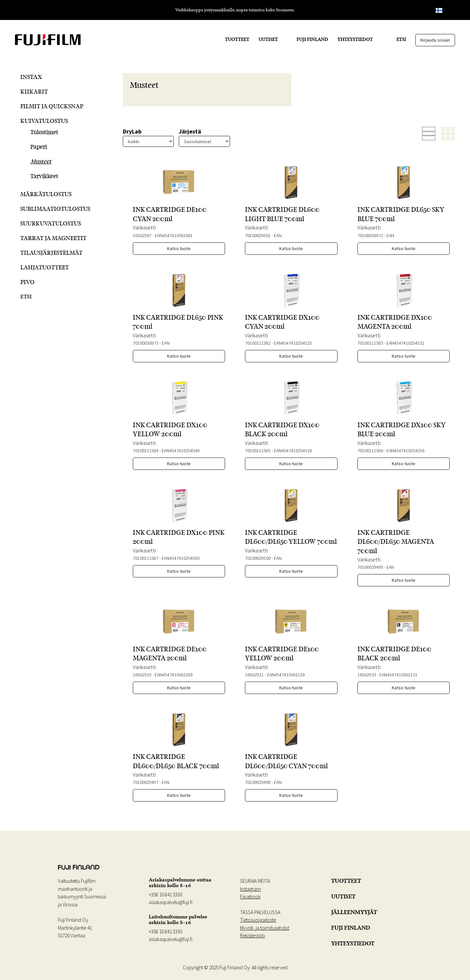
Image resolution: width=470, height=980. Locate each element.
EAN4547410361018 (174, 675)
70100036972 (370, 235)
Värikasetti (144, 227)
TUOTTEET (237, 39)
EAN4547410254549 (181, 451)
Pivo (27, 282)
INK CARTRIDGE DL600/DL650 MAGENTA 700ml (396, 542)
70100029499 (370, 567)
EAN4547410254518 (293, 451)
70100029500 (258, 558)
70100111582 (258, 343)
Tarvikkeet (44, 176)
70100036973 (146, 343)
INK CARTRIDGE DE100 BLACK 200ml (394, 653)
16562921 (254, 675)
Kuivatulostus (44, 121)
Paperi (39, 147)
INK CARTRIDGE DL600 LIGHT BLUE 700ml (282, 214)
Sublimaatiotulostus (55, 209)
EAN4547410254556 (405, 451)
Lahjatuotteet (45, 267)
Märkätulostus (46, 194)
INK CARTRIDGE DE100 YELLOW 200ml (282, 653)
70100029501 (258, 235)
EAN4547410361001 (174, 235)
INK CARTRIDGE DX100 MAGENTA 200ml (395, 322)
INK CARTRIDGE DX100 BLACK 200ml (282, 429)
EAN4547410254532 (405, 343)
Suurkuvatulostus (51, 223)
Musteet (41, 161)
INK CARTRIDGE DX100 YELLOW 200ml (170, 429)
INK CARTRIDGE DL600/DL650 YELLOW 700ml (291, 537)
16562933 (367, 675)
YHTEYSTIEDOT (355, 39)
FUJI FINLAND (312, 39)
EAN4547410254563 (181, 558)
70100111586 (370, 451)
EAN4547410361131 (398, 675)
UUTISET (268, 39)
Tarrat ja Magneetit (53, 238)
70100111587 (146, 558)
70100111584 (146, 451)
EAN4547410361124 (286, 675)
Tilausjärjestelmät (51, 253)
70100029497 (146, 782)
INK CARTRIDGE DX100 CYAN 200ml (282, 322)
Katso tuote (179, 248)
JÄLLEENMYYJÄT (354, 912)
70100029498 (258, 782)
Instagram (250, 889)
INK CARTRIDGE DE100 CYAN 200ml (170, 214)
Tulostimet (44, 132)
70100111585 (258, 451)
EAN (278, 235)
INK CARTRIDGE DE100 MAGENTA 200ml (170, 653)
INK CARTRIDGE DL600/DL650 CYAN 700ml (286, 761)
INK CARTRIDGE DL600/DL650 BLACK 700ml (176, 761)
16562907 (142, 235)
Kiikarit (34, 91)
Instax (31, 77)
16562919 (142, 675)
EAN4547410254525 (293, 343)
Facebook (250, 897)
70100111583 (370, 343)
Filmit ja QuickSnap (52, 106)
